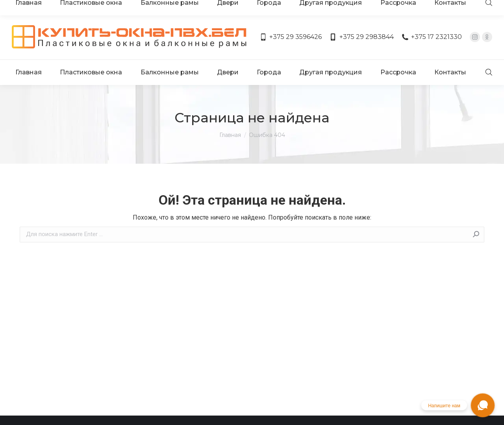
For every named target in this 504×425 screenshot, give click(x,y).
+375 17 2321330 (432, 15)
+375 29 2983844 (361, 15)
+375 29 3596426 (291, 15)
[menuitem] (30, 42)
